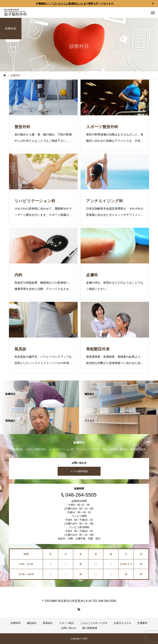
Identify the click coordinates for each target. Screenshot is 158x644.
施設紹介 (32, 623)
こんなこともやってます (94, 623)
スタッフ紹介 (67, 623)
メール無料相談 (79, 471)
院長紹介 (48, 623)
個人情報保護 (90, 628)
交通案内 (142, 623)
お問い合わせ (69, 628)
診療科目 (16, 623)
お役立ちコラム (123, 623)
